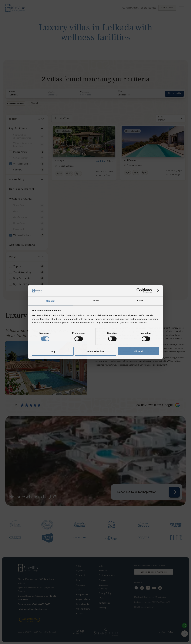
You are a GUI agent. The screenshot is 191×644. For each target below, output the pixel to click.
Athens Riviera (83, 609)
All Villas (80, 614)
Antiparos (81, 585)
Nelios (170, 632)
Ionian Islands (82, 604)
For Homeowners (107, 575)
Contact (102, 580)
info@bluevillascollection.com (32, 609)
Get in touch (167, 8)
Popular (18, 266)
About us (103, 571)
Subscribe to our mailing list (154, 572)
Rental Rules (104, 603)
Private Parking (20, 152)
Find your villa (174, 93)
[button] (25, 95)
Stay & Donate (22, 278)
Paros (79, 580)
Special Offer (21, 284)
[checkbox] (11, 152)
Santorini (80, 575)
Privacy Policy (105, 593)
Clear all (35, 103)
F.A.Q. (101, 598)
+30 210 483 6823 (41, 604)
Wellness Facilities (22, 164)
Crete (79, 590)
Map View (64, 118)
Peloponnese (82, 594)
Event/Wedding (22, 272)
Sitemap (102, 608)
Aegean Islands (83, 599)
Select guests (124, 95)
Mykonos (80, 571)
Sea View (18, 170)
